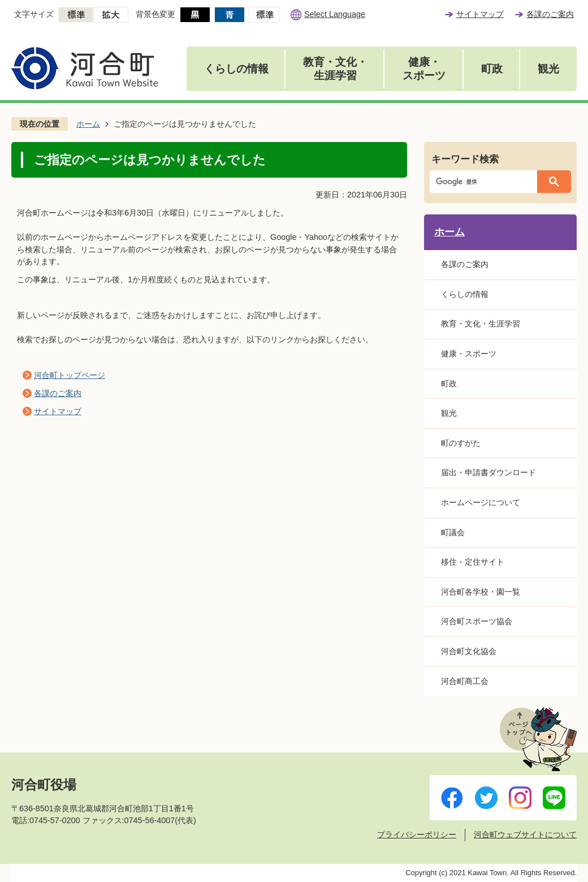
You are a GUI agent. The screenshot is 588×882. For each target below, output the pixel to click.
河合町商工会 (465, 681)
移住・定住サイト (473, 562)
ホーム (88, 124)
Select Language (335, 14)
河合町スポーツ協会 (477, 621)
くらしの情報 (236, 69)
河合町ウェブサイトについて (525, 834)
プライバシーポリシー (417, 834)
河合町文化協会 (469, 651)
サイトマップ (480, 14)
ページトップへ (538, 739)
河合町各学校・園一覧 (481, 592)
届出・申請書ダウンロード (488, 472)
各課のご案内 (550, 14)
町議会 (453, 532)
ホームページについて (481, 502)
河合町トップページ (70, 375)
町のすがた (461, 443)
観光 (548, 69)
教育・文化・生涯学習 (335, 69)
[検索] (486, 182)
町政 (492, 69)
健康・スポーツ (424, 69)
